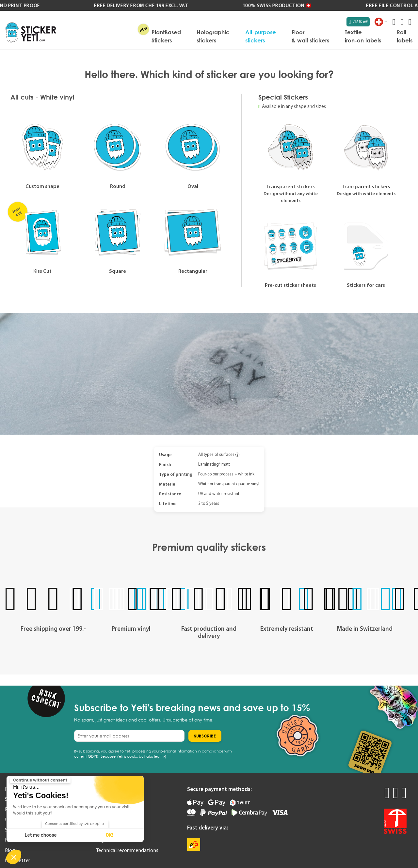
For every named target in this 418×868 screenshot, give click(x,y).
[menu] (238, 36)
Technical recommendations (127, 850)
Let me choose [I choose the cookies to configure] (41, 835)
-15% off (358, 22)
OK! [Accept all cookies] (109, 835)
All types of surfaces (216, 454)
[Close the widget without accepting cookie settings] (40, 780)
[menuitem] (166, 36)
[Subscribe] (205, 736)
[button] (14, 857)
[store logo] (31, 33)
